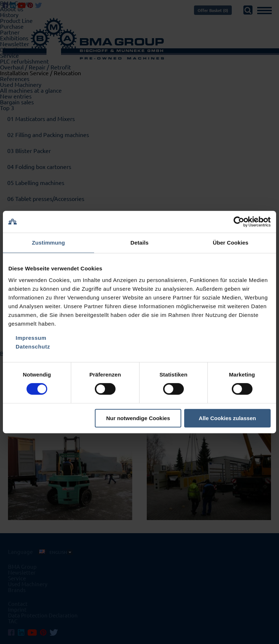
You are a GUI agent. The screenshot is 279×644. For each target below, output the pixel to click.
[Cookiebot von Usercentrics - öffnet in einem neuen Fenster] (239, 222)
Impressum (31, 338)
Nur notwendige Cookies (138, 418)
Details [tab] (139, 243)
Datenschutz (33, 347)
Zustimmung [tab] (48, 243)
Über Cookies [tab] (231, 243)
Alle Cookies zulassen (227, 418)
